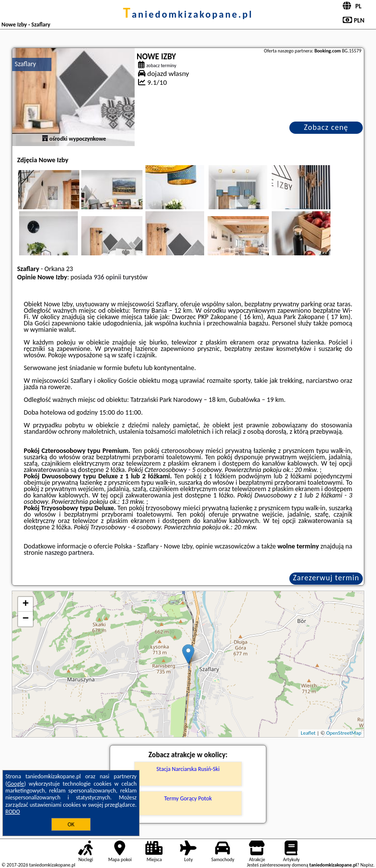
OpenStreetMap (344, 733)
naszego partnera (69, 553)
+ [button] (26, 604)
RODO (13, 812)
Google (16, 784)
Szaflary (25, 64)
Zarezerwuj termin (326, 578)
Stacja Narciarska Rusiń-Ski (188, 769)
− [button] (26, 619)
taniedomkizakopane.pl (188, 14)
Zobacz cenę (326, 127)
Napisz (367, 865)
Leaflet (308, 733)
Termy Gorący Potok (188, 798)
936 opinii (107, 277)
